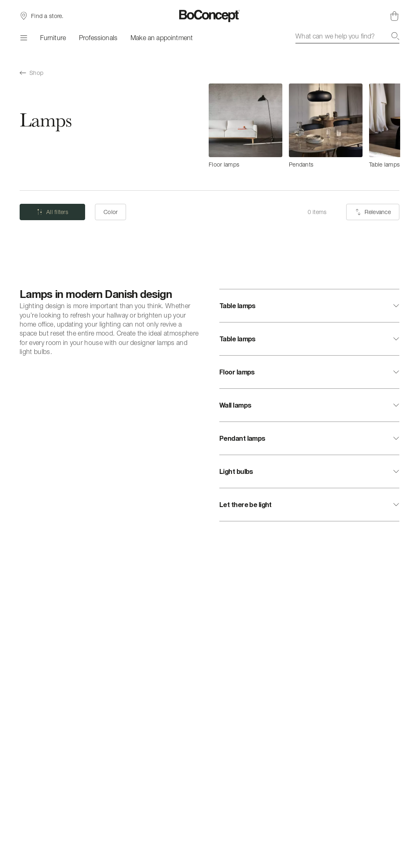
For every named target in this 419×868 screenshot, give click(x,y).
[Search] (395, 36)
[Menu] (23, 38)
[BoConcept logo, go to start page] (210, 16)
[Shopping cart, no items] (394, 16)
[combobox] (347, 36)
